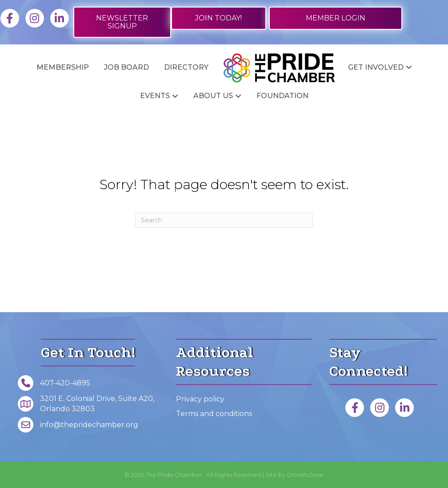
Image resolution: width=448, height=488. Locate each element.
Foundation (282, 96)
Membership (63, 67)
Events (155, 96)
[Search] (224, 220)
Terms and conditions (214, 414)
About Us (213, 96)
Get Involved (376, 67)
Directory (186, 67)
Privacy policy (200, 399)
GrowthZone (305, 475)
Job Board (126, 67)
